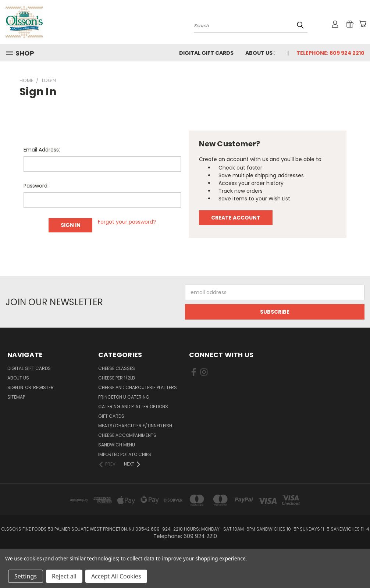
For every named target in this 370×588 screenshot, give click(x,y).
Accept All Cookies (116, 576)
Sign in (16, 387)
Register (43, 387)
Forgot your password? (127, 222)
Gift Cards (111, 416)
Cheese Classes (117, 368)
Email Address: (42, 150)
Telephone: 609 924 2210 (330, 53)
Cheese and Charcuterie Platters (138, 387)
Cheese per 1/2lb (117, 378)
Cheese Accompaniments (127, 435)
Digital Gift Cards (206, 53)
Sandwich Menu (117, 445)
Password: (36, 186)
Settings (26, 576)
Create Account (236, 218)
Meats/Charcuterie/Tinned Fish (135, 426)
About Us (260, 53)
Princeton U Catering (124, 397)
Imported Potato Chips (125, 454)
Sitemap (16, 397)
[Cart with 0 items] (363, 24)
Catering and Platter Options (133, 407)
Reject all (64, 576)
